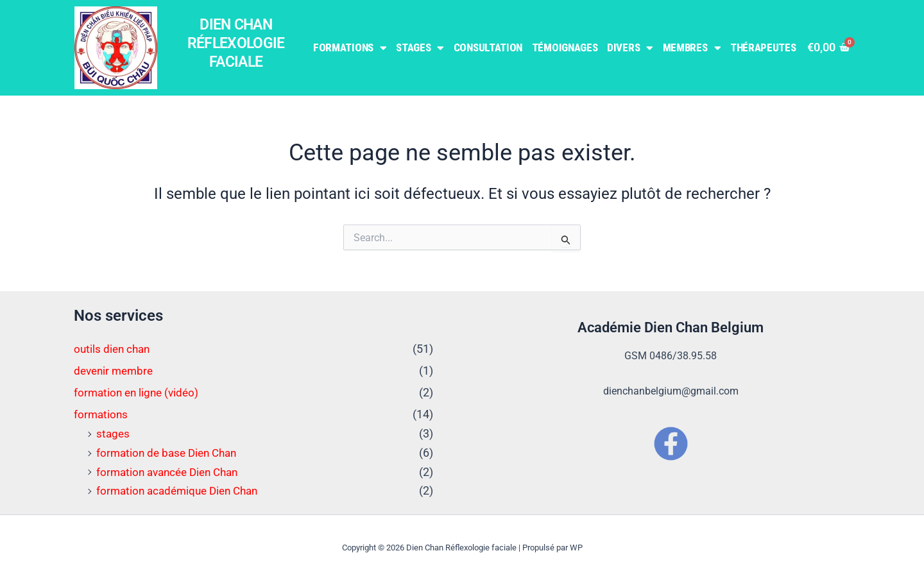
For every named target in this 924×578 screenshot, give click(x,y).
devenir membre (116, 370)
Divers (630, 48)
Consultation (488, 47)
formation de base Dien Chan (170, 451)
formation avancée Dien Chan (172, 471)
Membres (692, 48)
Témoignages (565, 47)
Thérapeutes (763, 47)
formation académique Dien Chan (182, 490)
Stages (420, 48)
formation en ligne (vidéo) (139, 392)
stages (114, 433)
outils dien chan (114, 349)
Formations (350, 48)
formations (102, 413)
